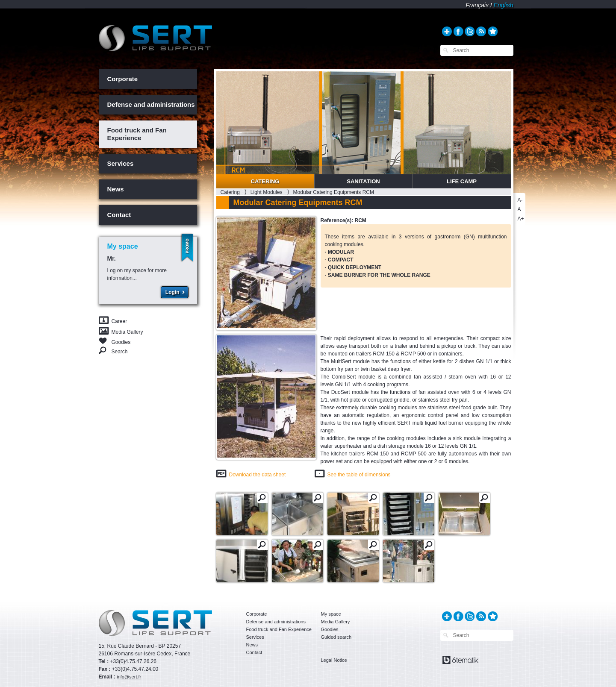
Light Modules (267, 192)
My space (331, 614)
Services (121, 163)
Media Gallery (127, 332)
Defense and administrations (151, 104)
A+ (521, 219)
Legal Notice (334, 660)
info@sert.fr (129, 677)
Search (120, 351)
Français (477, 5)
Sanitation (363, 181)
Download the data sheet (258, 475)
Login (172, 292)
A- (520, 200)
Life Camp (462, 181)
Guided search (336, 637)
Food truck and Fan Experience (137, 134)
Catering (265, 181)
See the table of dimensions (359, 475)
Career (119, 321)
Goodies (121, 342)
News (116, 189)
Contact (119, 215)
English (504, 5)
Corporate (123, 79)
